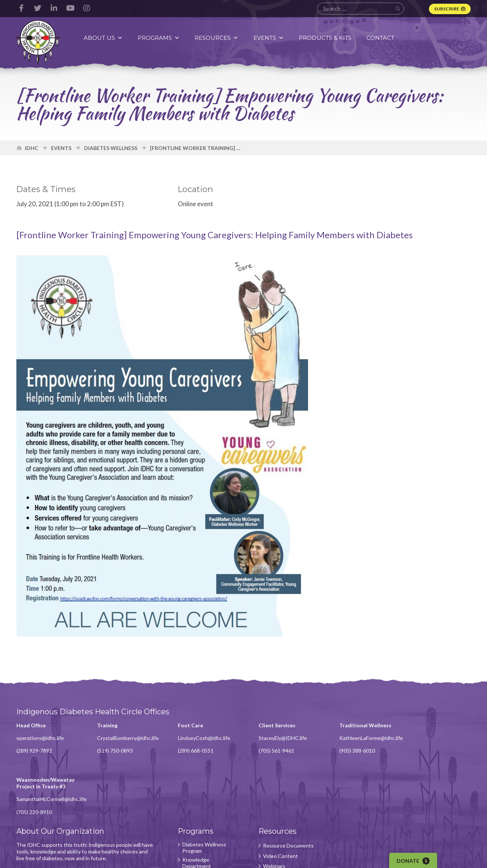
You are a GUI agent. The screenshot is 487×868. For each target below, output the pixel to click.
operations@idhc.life (41, 739)
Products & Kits (326, 38)
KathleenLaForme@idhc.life (366, 739)
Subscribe (447, 9)
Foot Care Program (202, 823)
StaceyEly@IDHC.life (279, 739)
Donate (414, 861)
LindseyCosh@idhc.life (201, 739)
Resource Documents (284, 792)
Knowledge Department (194, 809)
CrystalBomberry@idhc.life (127, 739)
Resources (217, 38)
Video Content (276, 802)
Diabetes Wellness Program (202, 794)
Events (269, 38)
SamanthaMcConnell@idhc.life (448, 745)
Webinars (270, 813)
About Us (104, 38)
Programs (159, 38)
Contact (381, 38)
